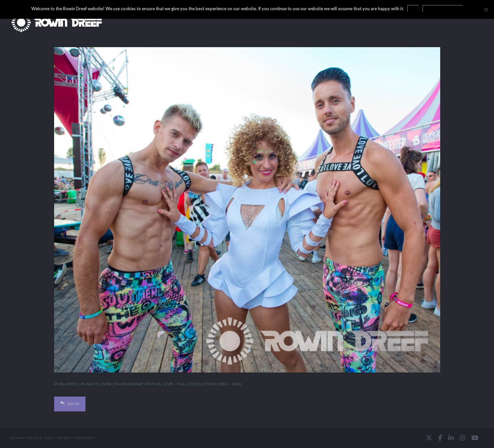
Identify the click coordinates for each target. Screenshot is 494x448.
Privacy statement (76, 438)
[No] (486, 10)
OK (413, 9)
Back (70, 404)
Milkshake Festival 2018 (147, 384)
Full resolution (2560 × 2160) (210, 384)
